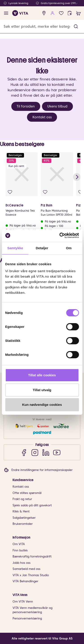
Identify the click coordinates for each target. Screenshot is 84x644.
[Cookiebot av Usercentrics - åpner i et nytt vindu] (60, 235)
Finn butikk (20, 550)
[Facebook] (24, 452)
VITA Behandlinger (25, 581)
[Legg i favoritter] (10, 192)
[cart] (79, 13)
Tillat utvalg (42, 390)
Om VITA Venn (23, 602)
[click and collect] (70, 13)
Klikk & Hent (21, 511)
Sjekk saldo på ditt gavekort (32, 505)
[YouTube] (57, 452)
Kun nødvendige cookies (42, 405)
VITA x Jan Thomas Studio (31, 575)
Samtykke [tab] (15, 248)
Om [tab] (69, 248)
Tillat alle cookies (42, 375)
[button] (76, 26)
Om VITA (19, 544)
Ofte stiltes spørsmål (27, 493)
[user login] (53, 13)
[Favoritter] (61, 13)
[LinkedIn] (46, 452)
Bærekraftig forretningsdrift (32, 556)
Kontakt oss (42, 117)
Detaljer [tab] (42, 248)
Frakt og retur (22, 499)
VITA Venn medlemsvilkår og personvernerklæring (32, 610)
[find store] (44, 13)
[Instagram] (35, 452)
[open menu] (6, 13)
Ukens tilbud (57, 106)
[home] (20, 13)
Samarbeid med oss (26, 569)
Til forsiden (26, 106)
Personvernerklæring (27, 618)
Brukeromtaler (23, 524)
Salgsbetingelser (24, 518)
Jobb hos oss (22, 563)
